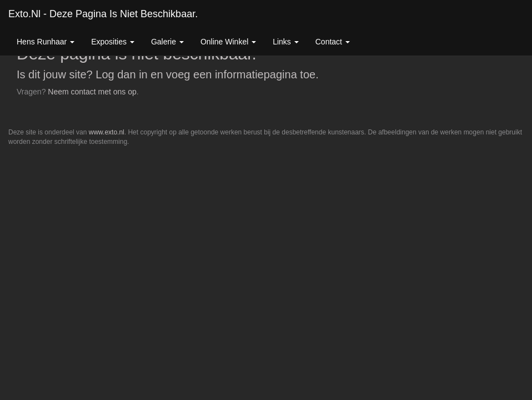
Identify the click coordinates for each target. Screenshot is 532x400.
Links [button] (286, 42)
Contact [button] (333, 42)
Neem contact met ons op (92, 92)
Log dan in (121, 74)
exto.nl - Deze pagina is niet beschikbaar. (103, 14)
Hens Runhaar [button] (46, 42)
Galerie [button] (167, 42)
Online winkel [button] (228, 42)
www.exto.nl (107, 132)
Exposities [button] (113, 42)
